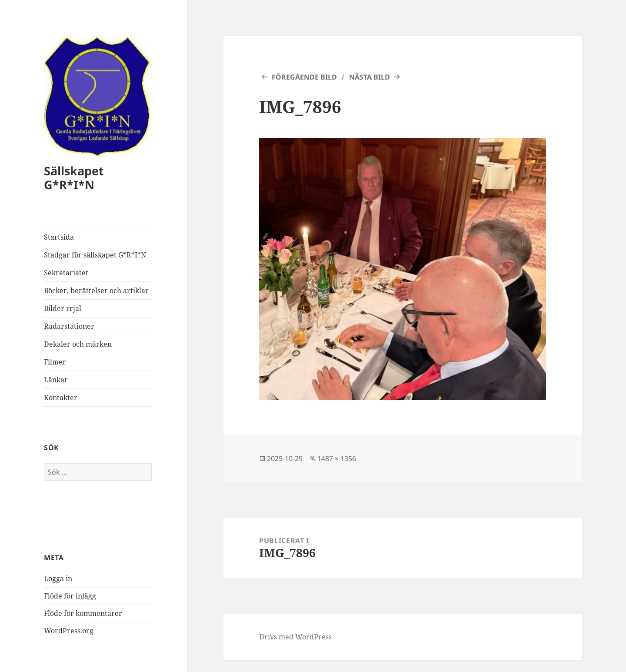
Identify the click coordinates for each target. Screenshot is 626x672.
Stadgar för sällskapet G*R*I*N (95, 255)
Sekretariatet (66, 273)
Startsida (59, 237)
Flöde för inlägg (70, 596)
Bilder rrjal (63, 308)
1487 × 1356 (337, 458)
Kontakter (61, 398)
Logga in (58, 578)
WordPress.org (69, 631)
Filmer (55, 362)
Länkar (56, 380)
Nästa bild (370, 77)
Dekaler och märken (78, 344)
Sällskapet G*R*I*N (74, 178)
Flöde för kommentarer (83, 613)
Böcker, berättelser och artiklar (96, 291)
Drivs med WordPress (295, 637)
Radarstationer (69, 326)
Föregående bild (304, 77)
